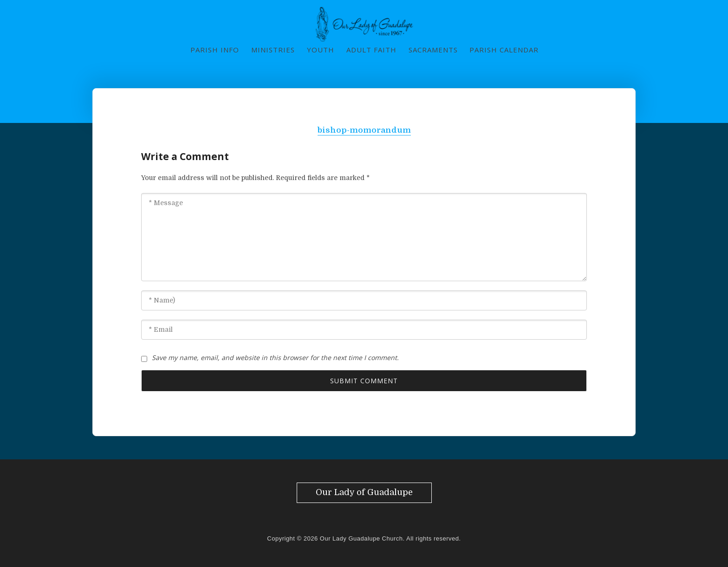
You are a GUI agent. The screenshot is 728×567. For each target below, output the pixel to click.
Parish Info (215, 50)
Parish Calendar (504, 50)
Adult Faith (371, 50)
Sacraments (433, 50)
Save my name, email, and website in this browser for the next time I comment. (275, 358)
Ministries (273, 50)
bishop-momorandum (364, 130)
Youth (321, 50)
